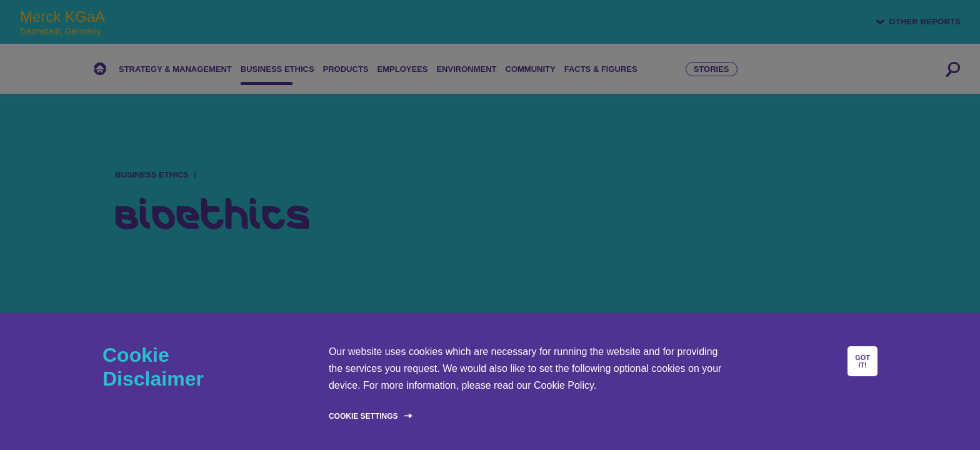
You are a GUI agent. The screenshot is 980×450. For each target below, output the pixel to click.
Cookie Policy (564, 385)
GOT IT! (862, 361)
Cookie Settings (363, 416)
